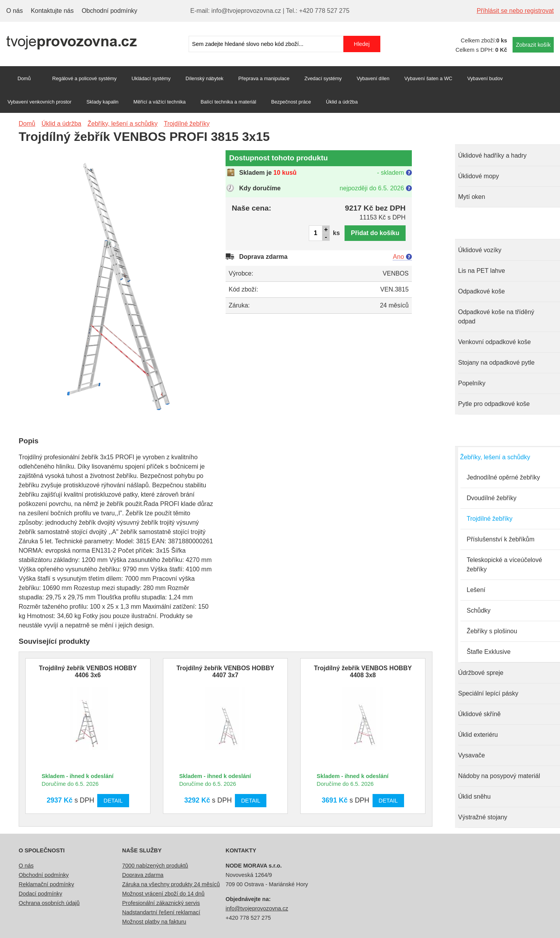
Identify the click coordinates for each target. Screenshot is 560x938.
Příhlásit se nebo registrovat (515, 11)
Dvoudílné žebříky (492, 498)
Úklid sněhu (474, 797)
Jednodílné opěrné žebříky (503, 477)
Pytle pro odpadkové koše (494, 404)
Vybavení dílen (373, 78)
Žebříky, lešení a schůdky (495, 457)
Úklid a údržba (342, 102)
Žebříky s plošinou (492, 631)
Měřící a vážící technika (159, 102)
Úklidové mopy (479, 176)
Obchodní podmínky (109, 11)
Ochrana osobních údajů (49, 903)
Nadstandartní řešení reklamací (161, 912)
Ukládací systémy (151, 78)
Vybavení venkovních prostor (39, 102)
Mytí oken (472, 197)
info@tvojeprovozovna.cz (257, 908)
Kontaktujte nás (52, 11)
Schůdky (479, 610)
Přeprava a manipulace (264, 78)
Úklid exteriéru (478, 735)
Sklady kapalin (102, 102)
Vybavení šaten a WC (428, 78)
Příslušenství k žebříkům (500, 539)
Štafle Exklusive (489, 652)
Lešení (476, 590)
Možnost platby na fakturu (154, 922)
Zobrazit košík (533, 45)
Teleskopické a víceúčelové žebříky (504, 565)
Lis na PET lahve (482, 271)
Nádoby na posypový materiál (499, 776)
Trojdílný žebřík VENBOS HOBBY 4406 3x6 (88, 672)
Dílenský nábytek (204, 78)
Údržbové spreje (481, 673)
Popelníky (472, 383)
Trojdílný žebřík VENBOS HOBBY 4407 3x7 (226, 672)
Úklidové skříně (479, 714)
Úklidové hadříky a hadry (492, 155)
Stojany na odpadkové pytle (496, 363)
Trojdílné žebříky (490, 519)
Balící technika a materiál (228, 102)
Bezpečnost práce (291, 102)
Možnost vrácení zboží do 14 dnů (163, 894)
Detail (113, 801)
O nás (15, 11)
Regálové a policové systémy (84, 78)
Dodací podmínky (40, 894)
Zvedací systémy (323, 78)
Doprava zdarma (143, 875)
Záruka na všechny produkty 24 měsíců (171, 884)
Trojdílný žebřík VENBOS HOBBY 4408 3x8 (363, 672)
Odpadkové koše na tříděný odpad (496, 317)
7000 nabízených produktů (155, 866)
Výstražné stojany (483, 817)
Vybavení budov (485, 78)
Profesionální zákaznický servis (161, 903)
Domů (24, 78)
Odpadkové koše (481, 291)
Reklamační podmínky (46, 884)
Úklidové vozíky (480, 250)
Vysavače (472, 755)
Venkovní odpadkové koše (494, 342)
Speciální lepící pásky (488, 693)
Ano (398, 257)
